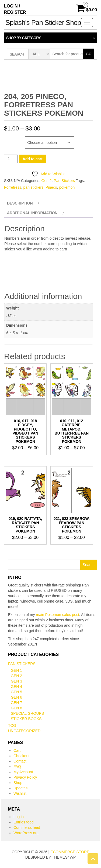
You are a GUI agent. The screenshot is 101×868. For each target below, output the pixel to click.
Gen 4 (16, 687)
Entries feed (24, 822)
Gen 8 (16, 708)
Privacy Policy (25, 777)
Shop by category (23, 38)
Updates (20, 788)
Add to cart (33, 159)
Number (12, 139)
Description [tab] (20, 203)
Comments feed (27, 827)
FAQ (17, 767)
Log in (19, 817)
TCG (12, 725)
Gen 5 (16, 692)
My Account (23, 772)
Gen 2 (47, 181)
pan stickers (34, 187)
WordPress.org (26, 833)
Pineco (51, 187)
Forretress (13, 187)
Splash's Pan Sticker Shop (43, 23)
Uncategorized (24, 731)
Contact (20, 761)
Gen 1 (16, 670)
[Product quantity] (11, 159)
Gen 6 (16, 697)
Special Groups (27, 713)
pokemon (67, 187)
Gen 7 (16, 703)
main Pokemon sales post (58, 615)
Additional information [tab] (32, 213)
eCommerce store (70, 852)
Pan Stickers (64, 181)
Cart (17, 750)
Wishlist (20, 793)
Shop (18, 783)
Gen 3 (16, 681)
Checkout (21, 756)
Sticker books (26, 719)
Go (89, 54)
